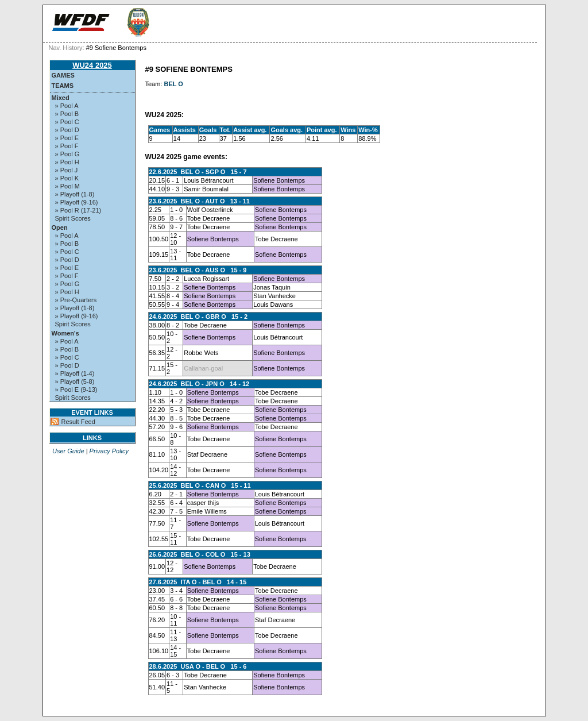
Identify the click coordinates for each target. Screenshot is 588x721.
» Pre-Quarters (76, 300)
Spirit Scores (73, 218)
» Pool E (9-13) (76, 390)
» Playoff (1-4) (75, 373)
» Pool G (67, 154)
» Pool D (67, 130)
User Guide (68, 451)
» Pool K (67, 178)
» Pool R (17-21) (78, 210)
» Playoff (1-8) (75, 194)
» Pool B (67, 114)
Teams (63, 86)
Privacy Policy (109, 451)
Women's (65, 333)
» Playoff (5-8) (75, 381)
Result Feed (78, 422)
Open (60, 228)
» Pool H (67, 162)
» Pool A (67, 106)
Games (63, 75)
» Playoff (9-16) (77, 202)
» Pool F (67, 146)
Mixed (61, 98)
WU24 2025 (92, 65)
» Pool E (67, 138)
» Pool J (67, 170)
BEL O (174, 84)
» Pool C (67, 122)
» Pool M (67, 186)
